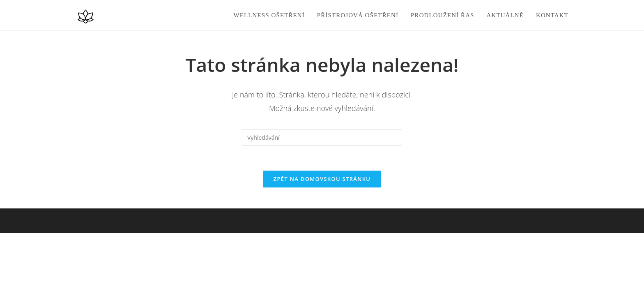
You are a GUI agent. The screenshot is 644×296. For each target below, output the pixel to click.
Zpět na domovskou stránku (322, 179)
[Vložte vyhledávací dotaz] (322, 137)
